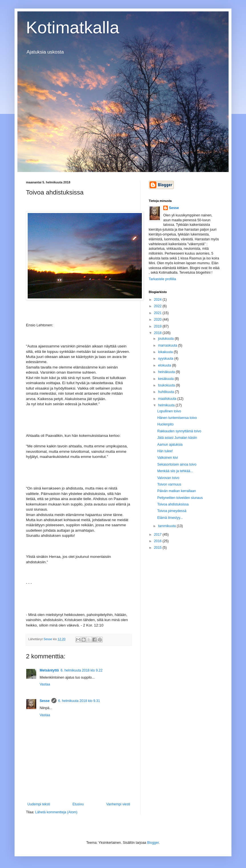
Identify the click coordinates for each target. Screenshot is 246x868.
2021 (158, 313)
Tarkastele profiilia (162, 279)
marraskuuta (168, 345)
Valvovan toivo (168, 478)
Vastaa (45, 684)
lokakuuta (166, 352)
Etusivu (78, 804)
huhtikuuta (167, 392)
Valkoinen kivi (168, 458)
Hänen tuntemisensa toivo (177, 418)
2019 (158, 326)
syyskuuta (166, 359)
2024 (158, 300)
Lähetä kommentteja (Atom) (56, 812)
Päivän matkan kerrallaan (177, 491)
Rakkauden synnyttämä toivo (179, 431)
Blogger (153, 843)
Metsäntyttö (49, 670)
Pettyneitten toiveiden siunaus (180, 498)
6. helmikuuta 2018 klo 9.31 (79, 701)
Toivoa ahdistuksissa (173, 504)
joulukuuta (166, 339)
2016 (158, 541)
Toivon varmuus (169, 484)
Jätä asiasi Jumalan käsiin (177, 438)
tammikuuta (167, 526)
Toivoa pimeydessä (172, 511)
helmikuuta (167, 405)
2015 (158, 548)
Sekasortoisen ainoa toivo (177, 464)
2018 (158, 333)
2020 (158, 320)
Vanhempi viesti (118, 804)
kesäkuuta (166, 379)
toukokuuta (167, 385)
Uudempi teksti (39, 804)
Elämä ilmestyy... (170, 518)
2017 (158, 535)
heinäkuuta (167, 372)
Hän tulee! (165, 451)
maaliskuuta (168, 399)
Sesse (45, 701)
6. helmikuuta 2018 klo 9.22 (81, 670)
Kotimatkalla (73, 27)
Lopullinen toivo (169, 411)
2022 (158, 306)
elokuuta (165, 365)
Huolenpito (165, 424)
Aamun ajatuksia (170, 445)
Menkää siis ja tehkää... (175, 471)
